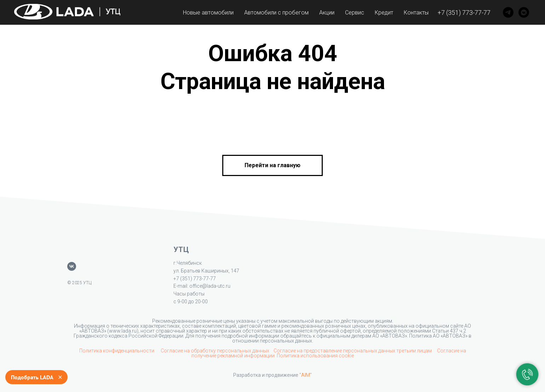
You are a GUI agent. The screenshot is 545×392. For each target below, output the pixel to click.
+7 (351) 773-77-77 (464, 13)
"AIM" (306, 375)
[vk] (72, 266)
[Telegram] (508, 12)
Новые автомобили (208, 13)
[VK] (524, 12)
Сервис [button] (355, 13)
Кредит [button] (384, 13)
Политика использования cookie (315, 356)
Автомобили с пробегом (276, 13)
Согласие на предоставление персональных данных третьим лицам (353, 351)
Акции (327, 13)
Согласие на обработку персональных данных (215, 351)
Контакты (416, 13)
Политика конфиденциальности (117, 351)
